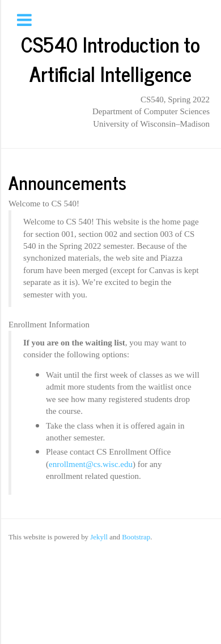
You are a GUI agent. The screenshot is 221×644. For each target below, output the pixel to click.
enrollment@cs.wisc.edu (91, 464)
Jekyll (99, 537)
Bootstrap (136, 537)
